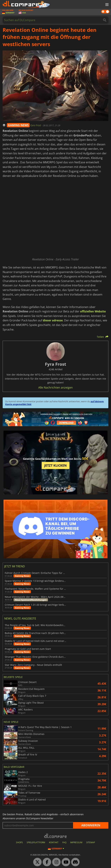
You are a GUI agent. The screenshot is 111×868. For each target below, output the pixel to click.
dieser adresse (53, 320)
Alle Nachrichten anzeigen (55, 387)
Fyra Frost (36, 125)
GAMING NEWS (18, 125)
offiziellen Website (93, 311)
